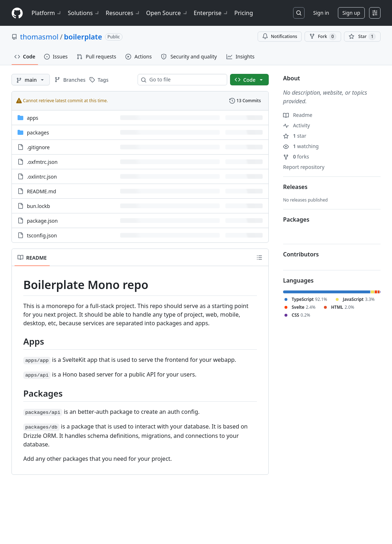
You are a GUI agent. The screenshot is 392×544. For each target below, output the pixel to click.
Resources (123, 13)
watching (301, 146)
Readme (298, 115)
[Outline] (259, 257)
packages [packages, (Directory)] (38, 133)
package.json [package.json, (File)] (42, 221)
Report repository (304, 167)
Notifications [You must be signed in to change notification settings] (280, 36)
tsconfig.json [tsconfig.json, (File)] (42, 235)
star (295, 136)
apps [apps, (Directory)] (33, 118)
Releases (295, 187)
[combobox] (185, 80)
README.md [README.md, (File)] (42, 191)
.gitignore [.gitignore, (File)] (38, 147)
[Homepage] (17, 13)
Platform (47, 13)
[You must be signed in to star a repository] (362, 37)
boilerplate (83, 37)
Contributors (301, 254)
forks (296, 157)
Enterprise (211, 13)
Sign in (321, 13)
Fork (323, 37)
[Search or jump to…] (299, 13)
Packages (296, 219)
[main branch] (31, 80)
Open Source (167, 13)
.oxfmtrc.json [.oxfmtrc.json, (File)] (42, 162)
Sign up (351, 13)
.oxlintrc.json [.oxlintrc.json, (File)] (42, 177)
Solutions (84, 13)
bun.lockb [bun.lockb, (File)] (39, 206)
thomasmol (39, 37)
